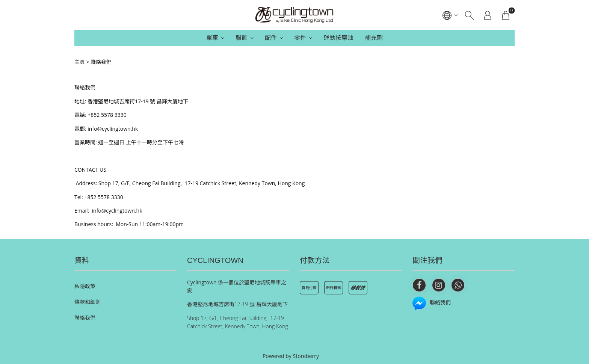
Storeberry (306, 356)
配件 (271, 38)
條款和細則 (88, 302)
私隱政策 (85, 286)
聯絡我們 (85, 318)
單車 (212, 38)
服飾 (242, 38)
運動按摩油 (338, 38)
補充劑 (374, 38)
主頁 (80, 62)
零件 (300, 38)
